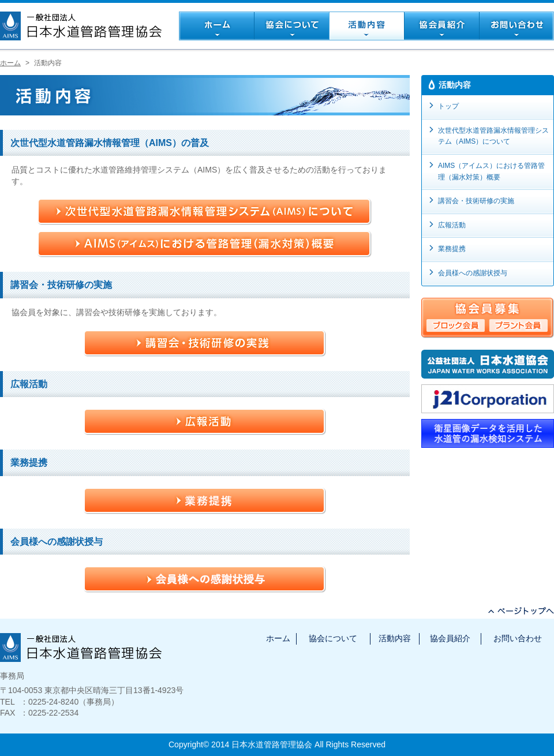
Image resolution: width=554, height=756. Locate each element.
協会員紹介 (450, 638)
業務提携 (452, 249)
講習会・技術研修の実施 (476, 201)
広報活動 (452, 225)
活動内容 (395, 638)
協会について (333, 638)
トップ (448, 106)
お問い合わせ (518, 638)
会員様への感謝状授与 (473, 273)
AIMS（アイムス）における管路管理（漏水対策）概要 (491, 171)
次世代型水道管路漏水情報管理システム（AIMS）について (493, 136)
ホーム (10, 63)
